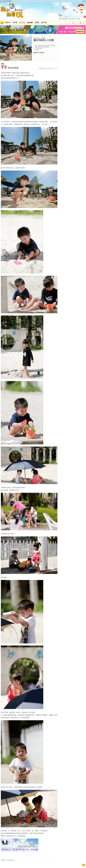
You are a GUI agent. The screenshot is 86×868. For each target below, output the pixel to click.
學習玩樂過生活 (11, 860)
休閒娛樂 (43, 38)
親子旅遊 (64, 19)
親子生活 (44, 23)
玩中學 (79, 19)
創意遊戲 (30, 23)
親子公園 (69, 19)
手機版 (84, 1)
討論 (42, 53)
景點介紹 (37, 53)
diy (76, 19)
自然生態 (37, 38)
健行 (73, 19)
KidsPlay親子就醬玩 (13, 12)
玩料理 (37, 23)
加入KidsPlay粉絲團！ (6, 1)
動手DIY (8, 23)
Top (84, 865)
